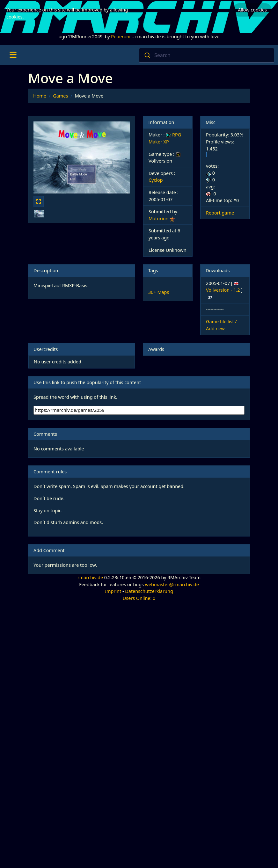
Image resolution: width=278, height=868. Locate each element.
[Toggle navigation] (13, 55)
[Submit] (147, 55)
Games (60, 96)
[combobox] (207, 55)
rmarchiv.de (90, 577)
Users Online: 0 (139, 598)
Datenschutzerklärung (149, 591)
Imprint (113, 591)
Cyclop (156, 180)
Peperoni (121, 36)
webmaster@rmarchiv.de (172, 584)
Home (40, 96)
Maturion (158, 219)
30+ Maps (159, 292)
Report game (220, 213)
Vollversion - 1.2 (223, 290)
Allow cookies (252, 10)
